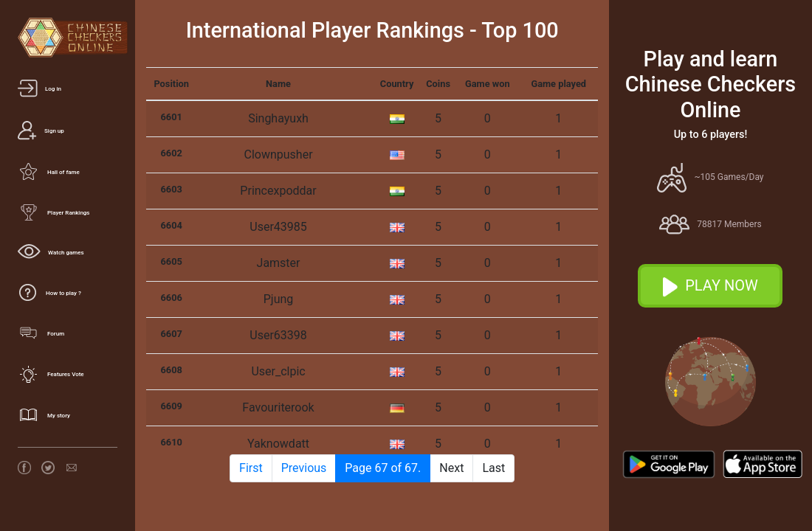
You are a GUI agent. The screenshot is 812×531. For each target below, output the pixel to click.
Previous (304, 468)
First (251, 468)
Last (493, 468)
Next (451, 468)
